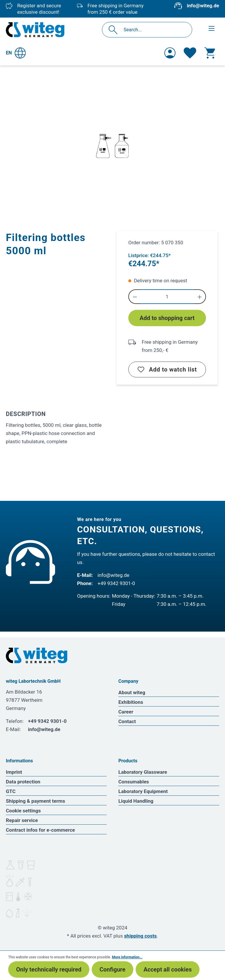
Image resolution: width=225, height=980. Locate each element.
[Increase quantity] (200, 297)
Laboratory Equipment (143, 791)
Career (126, 712)
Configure (112, 969)
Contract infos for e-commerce (40, 830)
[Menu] (212, 28)
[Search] (115, 30)
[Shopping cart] (210, 53)
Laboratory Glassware (143, 772)
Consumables (134, 782)
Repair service (22, 820)
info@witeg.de (203, 6)
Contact (127, 721)
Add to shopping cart (167, 318)
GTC (11, 791)
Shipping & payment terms (35, 801)
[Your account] (170, 53)
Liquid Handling (136, 801)
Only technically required (49, 969)
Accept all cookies (168, 969)
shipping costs (140, 936)
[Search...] (153, 30)
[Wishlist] (190, 53)
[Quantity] (167, 297)
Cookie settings (23, 811)
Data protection (23, 782)
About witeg (132, 692)
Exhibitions (131, 702)
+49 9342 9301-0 (116, 583)
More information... (127, 957)
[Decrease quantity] (135, 297)
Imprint (14, 772)
